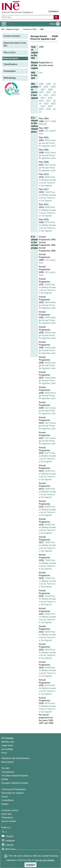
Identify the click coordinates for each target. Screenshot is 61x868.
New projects (8, 762)
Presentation (10, 71)
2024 (48, 109)
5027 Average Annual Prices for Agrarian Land (47, 168)
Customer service (10, 810)
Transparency (8, 772)
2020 (53, 104)
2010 (48, 92)
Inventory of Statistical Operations (36, 29)
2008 (50, 90)
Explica (5, 804)
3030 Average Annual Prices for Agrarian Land (47, 143)
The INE (5, 768)
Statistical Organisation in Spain (18, 29)
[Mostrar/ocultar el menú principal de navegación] (4, 24)
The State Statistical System (15, 776)
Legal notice (7, 745)
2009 (41, 92)
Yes (41, 73)
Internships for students (13, 793)
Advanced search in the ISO (15, 44)
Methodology (10, 78)
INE (3, 29)
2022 (50, 106)
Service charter (9, 821)
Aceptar (30, 865)
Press (4, 753)
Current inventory (12, 36)
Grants (5, 797)
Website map (8, 742)
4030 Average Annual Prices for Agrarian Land (47, 155)
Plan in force (9, 52)
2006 (53, 87)
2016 (41, 101)
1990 (41, 84)
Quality (5, 779)
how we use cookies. (45, 860)
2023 (41, 109)
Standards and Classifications (16, 758)
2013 (53, 95)
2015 (50, 98)
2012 (46, 95)
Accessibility (7, 749)
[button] (54, 24)
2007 (43, 90)
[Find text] (28, 17)
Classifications (10, 64)
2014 (43, 98)
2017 (48, 101)
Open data (6, 814)
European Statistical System (15, 783)
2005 (46, 87)
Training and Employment (14, 789)
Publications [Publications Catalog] (7, 818)
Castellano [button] (53, 11)
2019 (46, 104)
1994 (48, 84)
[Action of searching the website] (56, 17)
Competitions (8, 800)
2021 (43, 106)
